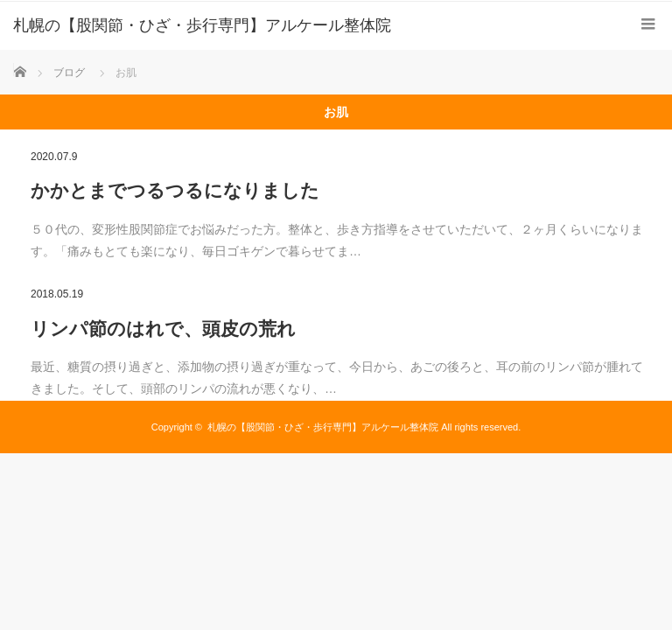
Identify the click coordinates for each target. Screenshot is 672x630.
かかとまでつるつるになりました (175, 190)
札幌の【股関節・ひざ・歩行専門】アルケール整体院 (323, 427)
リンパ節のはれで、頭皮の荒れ (163, 329)
